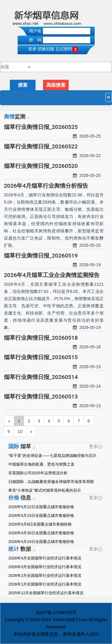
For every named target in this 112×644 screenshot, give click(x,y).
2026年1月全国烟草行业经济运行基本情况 (45, 584)
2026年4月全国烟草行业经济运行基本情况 (45, 558)
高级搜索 (56, 85)
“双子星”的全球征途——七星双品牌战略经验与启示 (52, 456)
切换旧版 (46, 49)
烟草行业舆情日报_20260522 (41, 146)
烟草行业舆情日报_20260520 (41, 166)
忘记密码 (67, 49)
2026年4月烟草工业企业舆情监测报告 (52, 275)
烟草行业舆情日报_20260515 (41, 357)
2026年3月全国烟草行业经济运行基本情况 (45, 567)
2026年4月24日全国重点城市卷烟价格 (41, 542)
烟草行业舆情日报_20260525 (41, 127)
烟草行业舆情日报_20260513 (41, 397)
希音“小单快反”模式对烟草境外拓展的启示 (45, 490)
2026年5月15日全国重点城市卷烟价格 (41, 516)
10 (20, 431)
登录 (32, 49)
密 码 (35, 40)
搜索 (23, 85)
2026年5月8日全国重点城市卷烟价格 (40, 524)
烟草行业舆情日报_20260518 (41, 338)
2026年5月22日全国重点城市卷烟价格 (41, 507)
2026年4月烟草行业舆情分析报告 (46, 186)
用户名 (35, 31)
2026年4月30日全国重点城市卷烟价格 (41, 533)
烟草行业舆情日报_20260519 (41, 256)
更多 (96, 446)
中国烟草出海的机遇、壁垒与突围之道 (41, 464)
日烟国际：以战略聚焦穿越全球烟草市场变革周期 (51, 482)
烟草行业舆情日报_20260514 (41, 377)
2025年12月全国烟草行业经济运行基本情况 (46, 593)
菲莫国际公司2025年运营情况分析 (38, 473)
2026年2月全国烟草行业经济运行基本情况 (45, 575)
